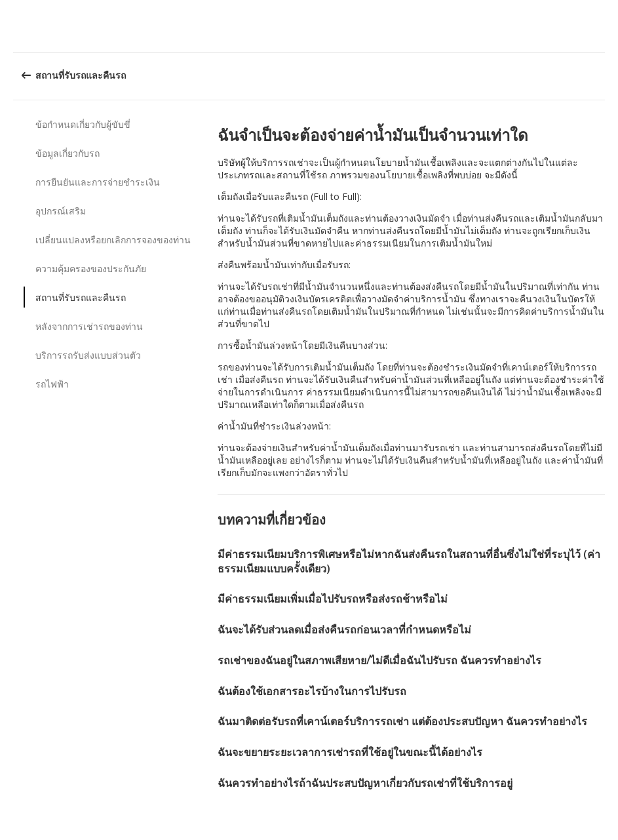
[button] (604, 26)
